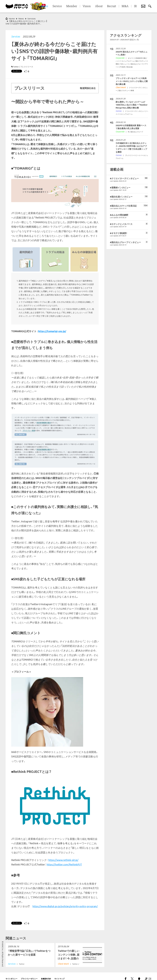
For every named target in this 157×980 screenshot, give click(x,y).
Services (16, 31)
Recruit (112, 6)
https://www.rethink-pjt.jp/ (63, 855)
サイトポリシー (11, 974)
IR (135, 6)
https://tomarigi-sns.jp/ (52, 326)
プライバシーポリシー (29, 974)
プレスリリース (27, 62)
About (99, 6)
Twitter (16, 62)
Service (57, 6)
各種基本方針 (46, 974)
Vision (87, 6)
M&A (125, 6)
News (21, 19)
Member (72, 6)
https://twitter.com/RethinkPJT (64, 859)
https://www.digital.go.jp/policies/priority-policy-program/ (65, 901)
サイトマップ (59, 974)
